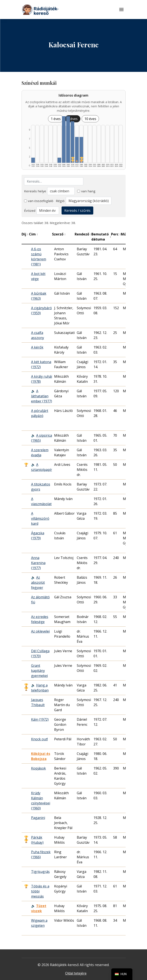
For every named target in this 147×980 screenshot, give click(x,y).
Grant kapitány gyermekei (39, 671)
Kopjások (38, 768)
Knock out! (39, 739)
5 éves (73, 119)
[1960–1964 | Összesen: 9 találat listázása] (64, 139)
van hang (86, 191)
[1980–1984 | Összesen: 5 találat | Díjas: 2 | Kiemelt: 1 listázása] (81, 150)
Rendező (83, 234)
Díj (25, 234)
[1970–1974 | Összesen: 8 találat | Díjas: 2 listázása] (72, 142)
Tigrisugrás (40, 872)
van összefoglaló (39, 201)
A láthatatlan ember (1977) (42, 396)
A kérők (37, 347)
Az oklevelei (40, 631)
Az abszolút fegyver (38, 582)
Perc (116, 234)
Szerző (59, 234)
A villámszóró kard (40, 518)
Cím (34, 234)
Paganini (38, 818)
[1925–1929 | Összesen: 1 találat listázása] (33, 160)
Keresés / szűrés (77, 210)
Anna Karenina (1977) (38, 563)
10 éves (90, 119)
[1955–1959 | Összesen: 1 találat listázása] (59, 160)
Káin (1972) (40, 719)
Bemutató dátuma (101, 237)
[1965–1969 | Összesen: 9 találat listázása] (68, 139)
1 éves (56, 119)
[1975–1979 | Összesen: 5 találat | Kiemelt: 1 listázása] (77, 150)
